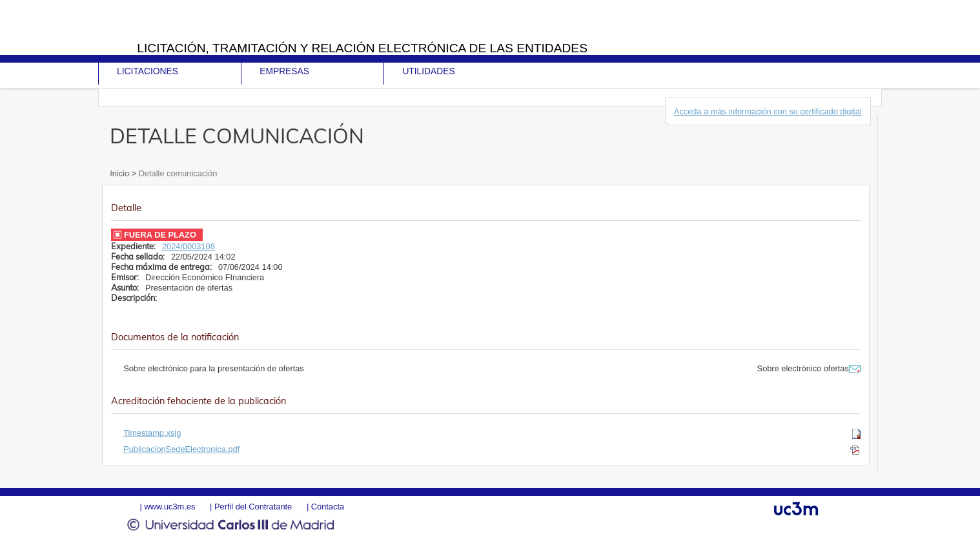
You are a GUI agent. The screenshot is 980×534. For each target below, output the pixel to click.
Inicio (120, 173)
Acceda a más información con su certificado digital (768, 111)
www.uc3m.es (169, 507)
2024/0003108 (189, 246)
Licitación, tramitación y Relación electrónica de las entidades (362, 48)
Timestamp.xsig (152, 433)
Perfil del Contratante (253, 507)
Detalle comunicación (177, 173)
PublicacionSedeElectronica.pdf (181, 449)
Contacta (328, 507)
